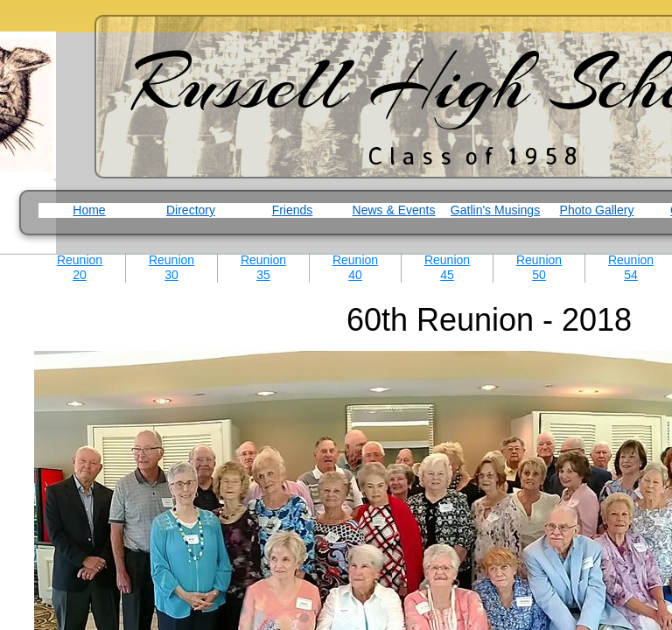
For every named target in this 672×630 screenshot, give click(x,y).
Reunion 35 (263, 267)
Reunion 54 (631, 267)
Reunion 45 (447, 267)
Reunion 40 (355, 267)
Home (89, 210)
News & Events (394, 210)
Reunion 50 (539, 267)
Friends (293, 210)
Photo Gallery (597, 210)
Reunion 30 (171, 267)
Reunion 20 (80, 267)
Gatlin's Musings (495, 210)
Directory (191, 210)
